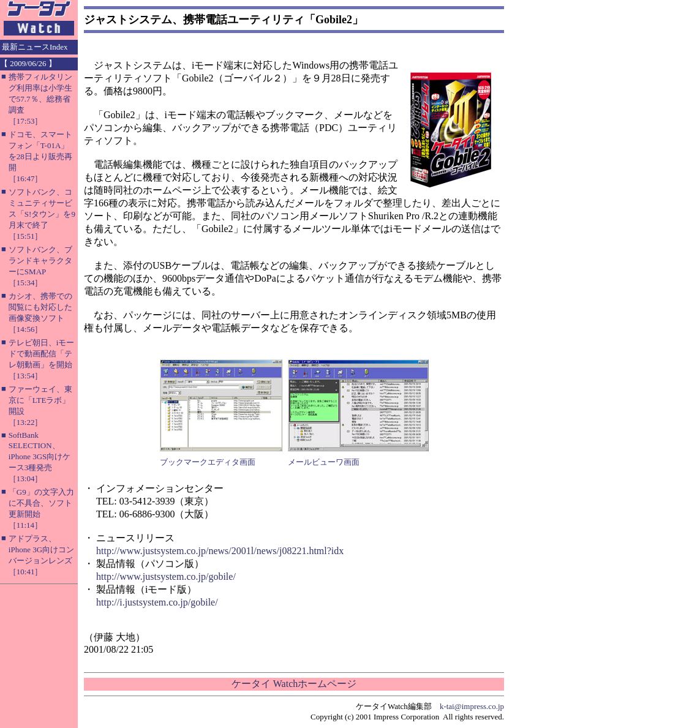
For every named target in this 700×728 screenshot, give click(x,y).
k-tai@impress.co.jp (472, 706)
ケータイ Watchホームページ (294, 684)
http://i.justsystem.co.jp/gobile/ (157, 602)
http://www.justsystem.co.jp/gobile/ (166, 576)
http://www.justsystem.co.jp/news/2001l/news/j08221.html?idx (220, 551)
